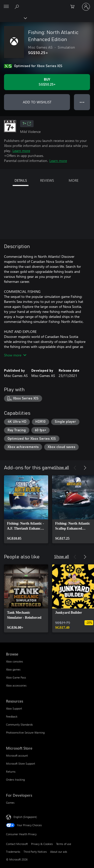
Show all (62, 467)
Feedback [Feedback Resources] (12, 716)
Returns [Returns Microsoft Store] (11, 772)
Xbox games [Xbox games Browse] (13, 669)
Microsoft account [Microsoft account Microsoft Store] (17, 755)
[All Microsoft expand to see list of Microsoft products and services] (6, 7)
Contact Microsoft (17, 844)
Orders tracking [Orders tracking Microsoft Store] (15, 780)
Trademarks (13, 852)
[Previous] (75, 468)
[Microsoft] (47, 4)
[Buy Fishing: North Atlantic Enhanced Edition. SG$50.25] (47, 82)
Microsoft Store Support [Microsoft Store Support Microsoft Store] (21, 764)
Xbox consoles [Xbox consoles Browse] (15, 661)
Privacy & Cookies (42, 844)
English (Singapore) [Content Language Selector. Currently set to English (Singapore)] (25, 817)
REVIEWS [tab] (47, 180)
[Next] (85, 468)
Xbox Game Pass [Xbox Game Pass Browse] (16, 677)
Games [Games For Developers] (10, 803)
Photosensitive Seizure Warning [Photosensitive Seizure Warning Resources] (25, 732)
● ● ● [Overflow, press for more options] (82, 102)
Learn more (21, 151)
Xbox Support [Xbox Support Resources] (14, 708)
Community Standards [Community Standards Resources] (19, 724)
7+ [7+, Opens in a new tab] (27, 124)
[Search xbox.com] (18, 7)
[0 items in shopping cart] (74, 7)
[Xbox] (13, 18)
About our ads (59, 852)
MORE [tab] (74, 180)
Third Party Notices (35, 852)
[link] (26, 509)
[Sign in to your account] (86, 7)
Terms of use (64, 844)
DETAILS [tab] (21, 180)
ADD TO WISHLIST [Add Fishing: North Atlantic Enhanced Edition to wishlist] (37, 102)
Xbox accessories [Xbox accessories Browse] (16, 685)
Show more (15, 355)
